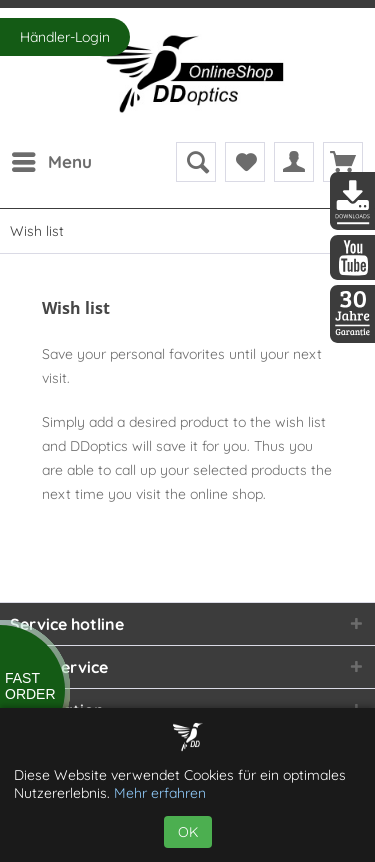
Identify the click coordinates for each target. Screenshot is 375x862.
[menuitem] (51, 162)
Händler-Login (65, 37)
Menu (52, 159)
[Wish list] (245, 162)
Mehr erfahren (160, 793)
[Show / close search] (196, 162)
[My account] (294, 162)
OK (188, 832)
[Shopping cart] (343, 162)
